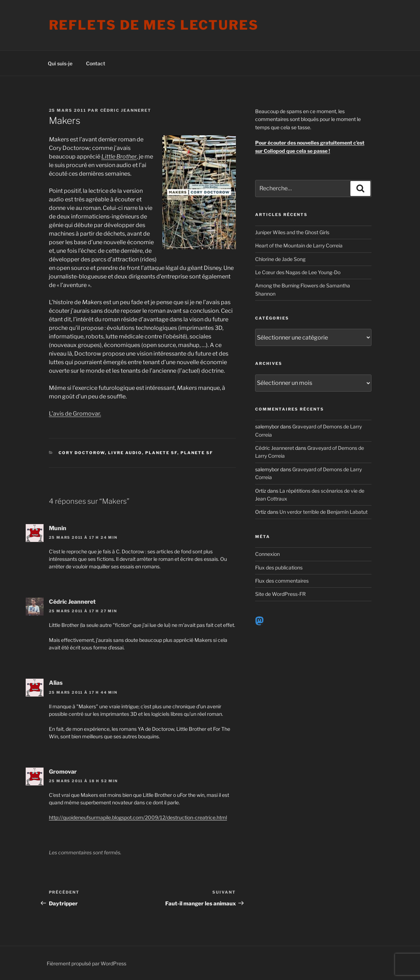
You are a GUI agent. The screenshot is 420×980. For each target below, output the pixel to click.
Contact (96, 63)
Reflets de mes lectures (154, 25)
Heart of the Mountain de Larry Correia (299, 245)
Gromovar (63, 772)
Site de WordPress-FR (280, 594)
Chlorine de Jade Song (280, 259)
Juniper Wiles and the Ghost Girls (292, 232)
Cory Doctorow (82, 453)
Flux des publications (279, 567)
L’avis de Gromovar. (75, 414)
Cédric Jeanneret (126, 110)
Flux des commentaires (282, 581)
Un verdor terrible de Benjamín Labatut (323, 512)
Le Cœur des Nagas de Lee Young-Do (298, 272)
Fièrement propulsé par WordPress (87, 963)
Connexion (267, 554)
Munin (58, 528)
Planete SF (161, 453)
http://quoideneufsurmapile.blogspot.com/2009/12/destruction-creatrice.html (138, 817)
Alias (56, 683)
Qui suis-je (60, 63)
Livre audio (125, 453)
